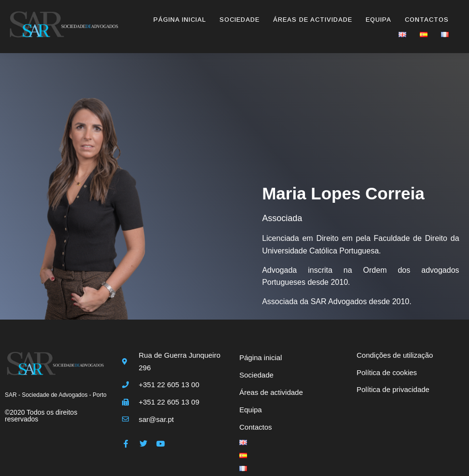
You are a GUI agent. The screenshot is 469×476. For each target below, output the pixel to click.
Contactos (427, 20)
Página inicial (180, 20)
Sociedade (240, 20)
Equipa (379, 20)
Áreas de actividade (313, 20)
